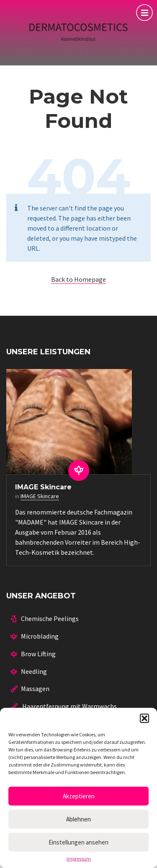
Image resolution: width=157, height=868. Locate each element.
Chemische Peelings (50, 619)
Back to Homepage (78, 279)
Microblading (40, 636)
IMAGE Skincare (43, 487)
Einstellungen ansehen (78, 842)
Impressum (79, 859)
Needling (34, 671)
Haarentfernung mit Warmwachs (69, 706)
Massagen (35, 689)
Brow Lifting (38, 654)
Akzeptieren (79, 796)
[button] (144, 718)
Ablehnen (78, 819)
